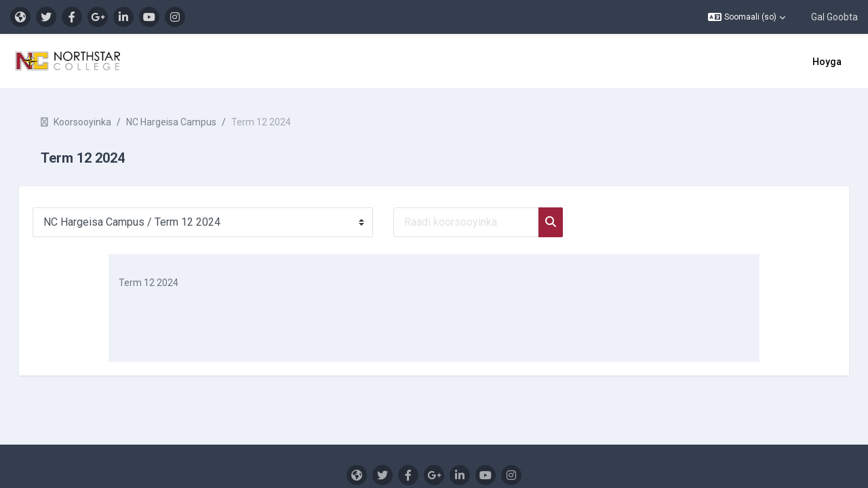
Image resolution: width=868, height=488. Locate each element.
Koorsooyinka (101, 122)
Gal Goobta (834, 17)
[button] (747, 17)
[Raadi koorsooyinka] (485, 222)
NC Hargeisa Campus (190, 122)
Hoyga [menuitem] (827, 62)
